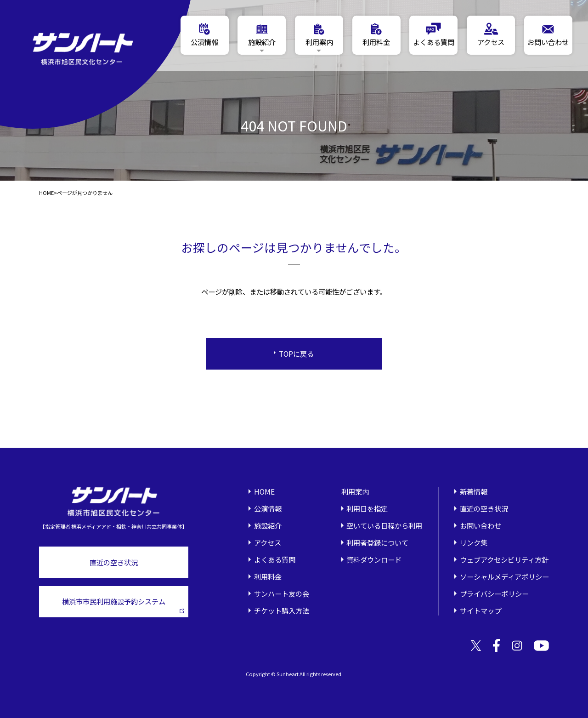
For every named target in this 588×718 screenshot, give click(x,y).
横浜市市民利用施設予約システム (123, 605)
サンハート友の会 (282, 593)
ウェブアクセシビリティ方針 (504, 559)
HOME (46, 193)
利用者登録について (377, 542)
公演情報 (268, 508)
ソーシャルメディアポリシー (504, 576)
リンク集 (474, 542)
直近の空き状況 (114, 562)
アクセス (268, 542)
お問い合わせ (481, 525)
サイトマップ (481, 610)
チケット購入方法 (282, 610)
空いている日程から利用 (384, 525)
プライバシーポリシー (494, 593)
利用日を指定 (367, 508)
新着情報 (474, 491)
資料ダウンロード (374, 559)
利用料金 (268, 576)
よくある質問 (275, 559)
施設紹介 (268, 525)
